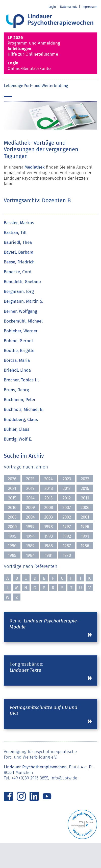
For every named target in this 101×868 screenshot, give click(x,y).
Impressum (89, 7)
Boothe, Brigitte (19, 351)
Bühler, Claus (17, 429)
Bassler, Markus (19, 223)
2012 (67, 498)
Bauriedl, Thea (18, 242)
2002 (67, 517)
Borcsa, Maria (17, 360)
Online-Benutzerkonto (50, 66)
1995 (12, 536)
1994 (30, 536)
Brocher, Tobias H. (21, 380)
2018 (49, 488)
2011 (85, 498)
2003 (48, 517)
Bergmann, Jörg (19, 291)
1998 (48, 527)
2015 (12, 498)
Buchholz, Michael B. (24, 409)
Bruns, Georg (16, 390)
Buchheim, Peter (20, 400)
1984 (30, 555)
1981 (49, 555)
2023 (67, 479)
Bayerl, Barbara (19, 252)
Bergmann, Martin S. (23, 301)
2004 (30, 517)
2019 (30, 488)
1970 (67, 555)
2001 (85, 517)
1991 (85, 536)
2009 (30, 508)
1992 (67, 536)
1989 (30, 546)
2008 (49, 508)
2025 (30, 479)
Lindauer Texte (25, 670)
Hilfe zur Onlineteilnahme (50, 51)
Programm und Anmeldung (50, 40)
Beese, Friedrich (19, 262)
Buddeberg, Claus (21, 420)
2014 (30, 498)
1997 (67, 527)
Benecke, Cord (18, 272)
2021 (12, 488)
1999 (30, 527)
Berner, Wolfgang (20, 311)
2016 (85, 488)
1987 (67, 546)
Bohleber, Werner (21, 331)
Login (52, 7)
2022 (85, 479)
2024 (48, 479)
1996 (85, 527)
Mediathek (35, 167)
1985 (12, 555)
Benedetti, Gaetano (22, 282)
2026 (12, 479)
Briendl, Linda (17, 370)
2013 (48, 498)
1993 (49, 536)
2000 (12, 527)
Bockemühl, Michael (23, 321)
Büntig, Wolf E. (18, 439)
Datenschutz (69, 7)
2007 (67, 508)
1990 (12, 546)
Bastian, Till (15, 233)
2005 (12, 517)
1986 (85, 546)
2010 (12, 508)
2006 (85, 508)
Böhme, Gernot (18, 341)
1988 (48, 546)
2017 (67, 488)
